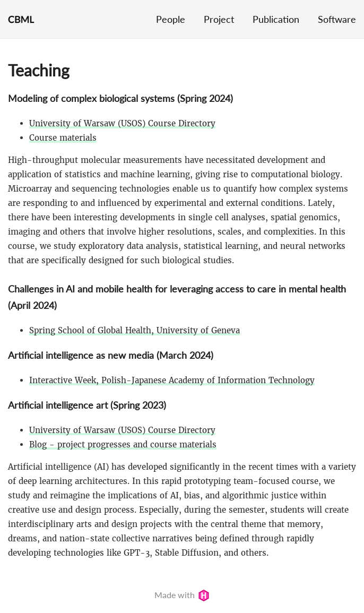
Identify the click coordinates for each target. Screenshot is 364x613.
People (171, 19)
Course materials (63, 138)
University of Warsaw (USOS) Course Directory (122, 123)
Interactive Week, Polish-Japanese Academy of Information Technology (172, 380)
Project (219, 19)
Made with (182, 595)
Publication (276, 19)
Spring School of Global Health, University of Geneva (135, 330)
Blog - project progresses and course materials (123, 444)
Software (337, 19)
